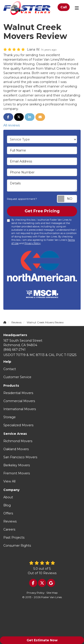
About (8, 497)
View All (9, 481)
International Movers (20, 409)
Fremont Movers (17, 473)
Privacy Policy (32, 243)
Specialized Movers (18, 425)
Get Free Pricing (42, 211)
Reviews (10, 521)
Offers (8, 513)
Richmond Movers (18, 441)
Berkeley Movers (17, 465)
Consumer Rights (17, 546)
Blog (7, 505)
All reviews (12, 125)
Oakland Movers (16, 449)
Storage (10, 417)
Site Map (52, 593)
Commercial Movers (19, 401)
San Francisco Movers (20, 457)
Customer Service (17, 377)
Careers (9, 529)
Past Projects (14, 537)
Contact (10, 369)
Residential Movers (18, 393)
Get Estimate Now (42, 640)
